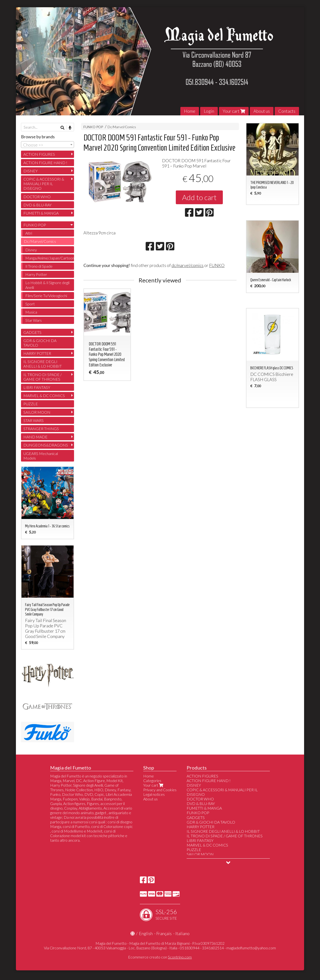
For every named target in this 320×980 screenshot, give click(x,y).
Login (209, 111)
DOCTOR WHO (37, 197)
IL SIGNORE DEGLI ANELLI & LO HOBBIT (43, 364)
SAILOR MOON (37, 412)
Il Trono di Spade (39, 266)
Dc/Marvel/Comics (122, 127)
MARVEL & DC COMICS (44, 395)
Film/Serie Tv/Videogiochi (46, 296)
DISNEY (31, 171)
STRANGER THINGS (41, 429)
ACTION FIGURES (39, 154)
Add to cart (199, 197)
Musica (31, 312)
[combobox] (48, 145)
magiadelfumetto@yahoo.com (251, 948)
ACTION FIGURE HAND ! (45, 163)
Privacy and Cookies (160, 790)
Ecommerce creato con (160, 957)
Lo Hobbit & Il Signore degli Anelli (47, 285)
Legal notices (154, 794)
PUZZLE (31, 404)
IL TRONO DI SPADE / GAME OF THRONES (43, 377)
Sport (30, 304)
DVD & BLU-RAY (37, 205)
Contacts (287, 111)
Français (164, 933)
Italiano (182, 933)
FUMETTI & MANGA (41, 213)
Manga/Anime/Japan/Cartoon (50, 258)
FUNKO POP (93, 127)
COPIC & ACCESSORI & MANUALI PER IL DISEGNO (44, 184)
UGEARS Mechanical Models (41, 456)
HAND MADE (35, 437)
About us (262, 111)
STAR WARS (34, 420)
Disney (31, 250)
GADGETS (32, 332)
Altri (29, 233)
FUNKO (217, 265)
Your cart (234, 111)
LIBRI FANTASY (37, 387)
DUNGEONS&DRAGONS (46, 445)
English (146, 933)
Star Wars (34, 320)
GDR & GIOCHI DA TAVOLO (40, 343)
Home (190, 111)
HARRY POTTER (37, 353)
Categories (152, 780)
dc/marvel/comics (187, 265)
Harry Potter (36, 274)
